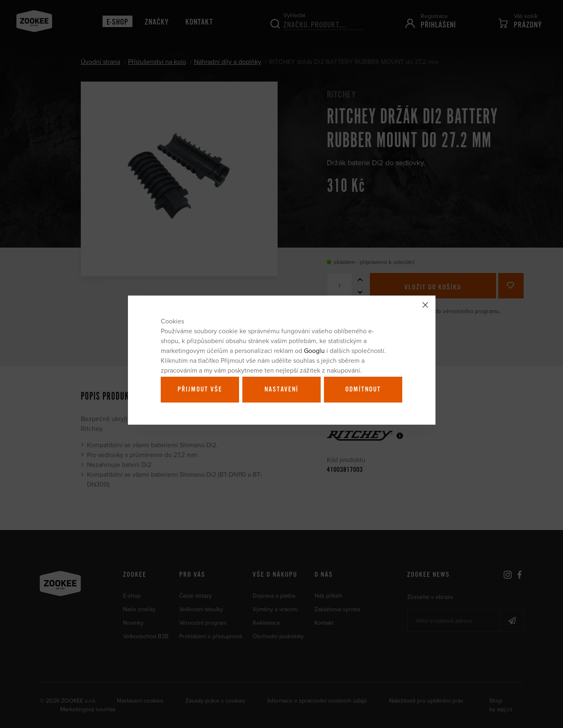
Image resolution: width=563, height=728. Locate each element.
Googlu (314, 350)
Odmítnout (363, 389)
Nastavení (281, 389)
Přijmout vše (200, 389)
